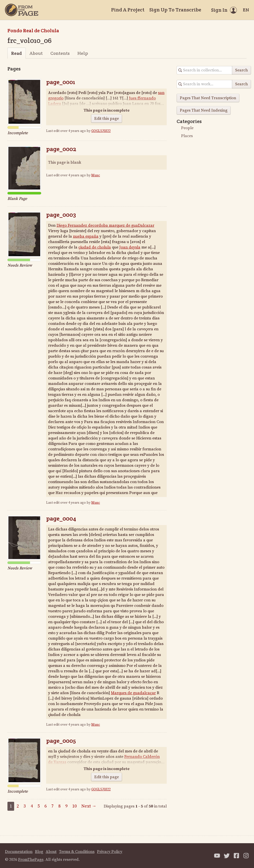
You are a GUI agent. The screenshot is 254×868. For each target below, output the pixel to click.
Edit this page (107, 119)
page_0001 (61, 82)
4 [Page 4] (32, 806)
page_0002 (61, 149)
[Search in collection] (205, 70)
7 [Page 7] (52, 806)
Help (83, 53)
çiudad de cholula (95, 247)
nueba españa (86, 236)
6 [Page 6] (46, 806)
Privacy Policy (110, 852)
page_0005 (61, 741)
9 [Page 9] (66, 806)
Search (241, 70)
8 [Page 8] (59, 806)
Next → (89, 806)
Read (16, 53)
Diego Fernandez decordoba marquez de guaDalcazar (105, 225)
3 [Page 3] (25, 806)
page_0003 (61, 215)
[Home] (22, 10)
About (36, 53)
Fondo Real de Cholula (33, 31)
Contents (60, 53)
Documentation (19, 852)
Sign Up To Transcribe (175, 10)
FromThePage (31, 860)
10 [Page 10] (74, 806)
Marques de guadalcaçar (133, 693)
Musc (96, 175)
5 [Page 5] (39, 806)
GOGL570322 (101, 131)
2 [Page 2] (18, 806)
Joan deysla (130, 247)
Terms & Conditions (77, 852)
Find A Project (128, 10)
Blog (39, 852)
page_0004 (61, 518)
